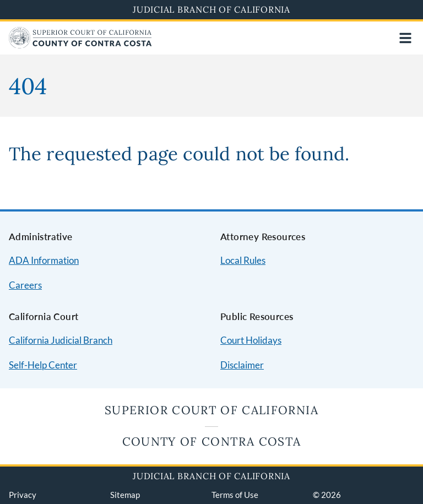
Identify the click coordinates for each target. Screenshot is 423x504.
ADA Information (44, 260)
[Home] (80, 45)
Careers (25, 285)
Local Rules (243, 260)
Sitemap (125, 495)
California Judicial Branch (61, 340)
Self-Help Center (43, 365)
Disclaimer (242, 365)
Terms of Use (235, 495)
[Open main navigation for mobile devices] (405, 38)
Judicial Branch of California (211, 9)
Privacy (23, 495)
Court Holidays (251, 340)
